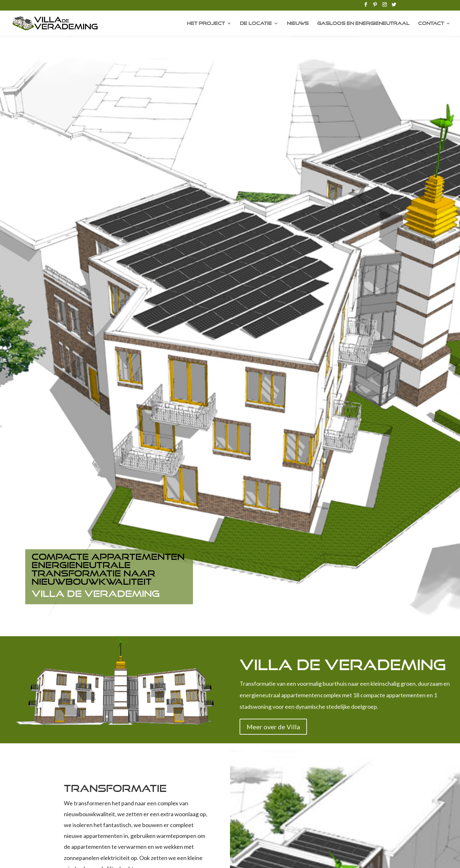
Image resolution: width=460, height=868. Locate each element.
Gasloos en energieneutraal (363, 23)
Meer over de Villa (273, 727)
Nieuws (298, 23)
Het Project (206, 23)
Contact (431, 23)
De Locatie (256, 23)
